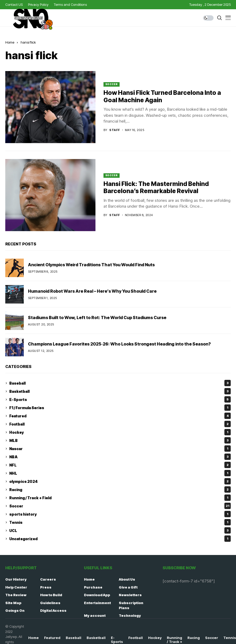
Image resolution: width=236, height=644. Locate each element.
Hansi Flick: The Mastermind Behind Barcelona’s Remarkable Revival (156, 188)
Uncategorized (120, 539)
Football (120, 424)
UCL (120, 530)
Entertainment (97, 603)
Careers (48, 579)
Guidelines (50, 603)
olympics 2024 (120, 481)
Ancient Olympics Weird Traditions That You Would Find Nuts (91, 265)
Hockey (120, 432)
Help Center (16, 587)
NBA (120, 457)
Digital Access (53, 610)
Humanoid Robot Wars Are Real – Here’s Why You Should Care (92, 291)
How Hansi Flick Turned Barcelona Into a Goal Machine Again (162, 96)
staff (115, 130)
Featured (120, 416)
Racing (120, 489)
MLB (120, 440)
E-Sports (120, 399)
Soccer (112, 84)
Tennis (120, 522)
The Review (16, 595)
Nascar (120, 449)
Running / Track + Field (120, 498)
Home (89, 579)
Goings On (15, 610)
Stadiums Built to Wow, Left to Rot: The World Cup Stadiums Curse (97, 318)
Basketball (120, 391)
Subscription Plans (131, 605)
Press (46, 587)
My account (95, 615)
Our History (16, 579)
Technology (130, 615)
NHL (120, 473)
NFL (120, 465)
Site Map (13, 603)
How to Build (51, 595)
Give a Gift (128, 587)
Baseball (120, 383)
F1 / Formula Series (120, 408)
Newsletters (130, 595)
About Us (127, 579)
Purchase (93, 587)
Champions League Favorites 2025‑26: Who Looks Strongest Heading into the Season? (119, 344)
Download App (97, 595)
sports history (120, 514)
